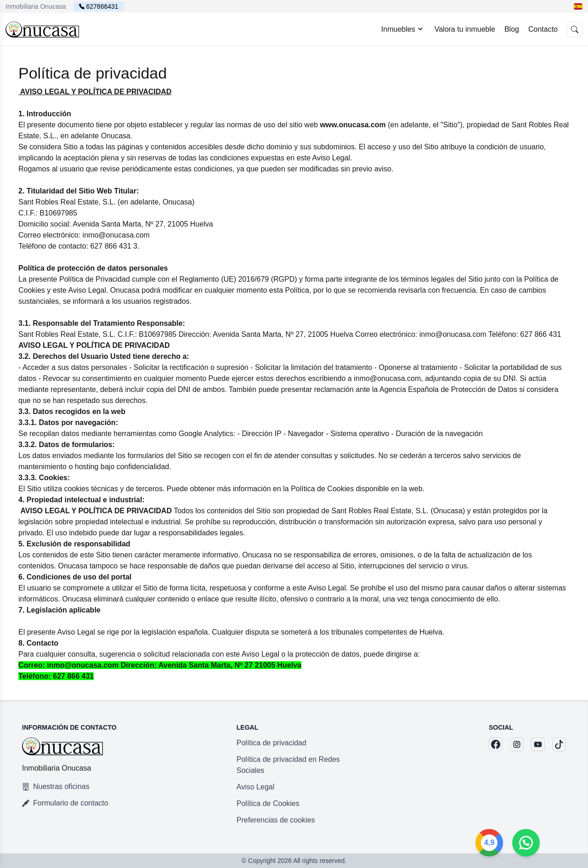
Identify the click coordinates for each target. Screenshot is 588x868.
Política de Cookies (268, 803)
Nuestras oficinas (56, 786)
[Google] (526, 843)
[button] (578, 6)
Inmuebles (403, 29)
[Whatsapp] (563, 843)
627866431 (102, 6)
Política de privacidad (271, 743)
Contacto (543, 29)
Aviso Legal (255, 787)
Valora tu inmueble (465, 29)
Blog (512, 29)
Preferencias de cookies (276, 820)
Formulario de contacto (65, 803)
